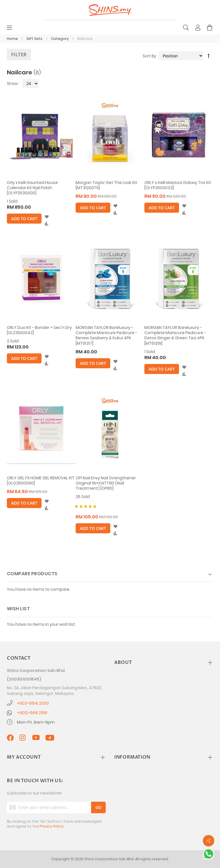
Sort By (149, 56)
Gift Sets (35, 39)
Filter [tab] (19, 55)
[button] (47, 217)
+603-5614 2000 (33, 703)
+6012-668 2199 (32, 713)
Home (13, 39)
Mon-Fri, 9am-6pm (36, 722)
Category (60, 39)
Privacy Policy (52, 826)
